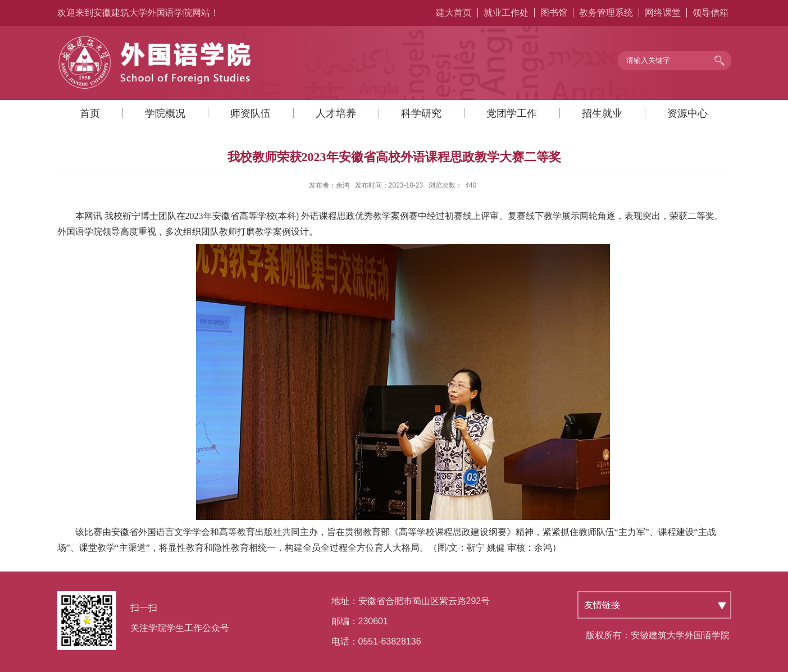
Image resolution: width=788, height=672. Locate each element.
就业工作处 (506, 13)
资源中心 (687, 113)
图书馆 (554, 13)
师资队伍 (250, 113)
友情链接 (602, 605)
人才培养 (336, 113)
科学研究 (421, 113)
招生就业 (602, 113)
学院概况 (165, 113)
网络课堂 (663, 13)
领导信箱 (710, 13)
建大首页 (454, 13)
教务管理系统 (606, 13)
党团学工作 (512, 113)
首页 (90, 113)
